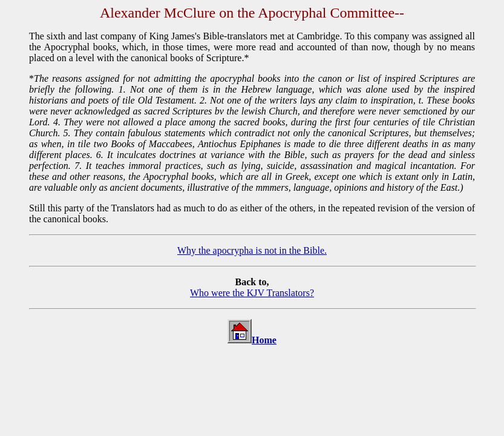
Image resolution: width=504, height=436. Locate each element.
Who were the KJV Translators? (252, 293)
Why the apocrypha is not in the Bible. (252, 250)
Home (264, 340)
